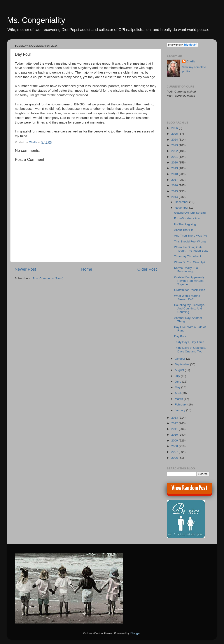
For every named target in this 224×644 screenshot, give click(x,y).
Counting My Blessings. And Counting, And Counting (190, 308)
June (178, 382)
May (178, 387)
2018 (175, 174)
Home (87, 269)
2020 (175, 162)
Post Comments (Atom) (48, 278)
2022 (175, 151)
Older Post (147, 269)
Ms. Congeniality (36, 20)
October (180, 359)
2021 (175, 157)
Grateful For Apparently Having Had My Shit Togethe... (189, 281)
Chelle (191, 61)
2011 (175, 429)
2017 (175, 180)
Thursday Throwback (188, 256)
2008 (175, 446)
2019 (175, 168)
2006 (175, 458)
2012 (175, 423)
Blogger (135, 633)
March (179, 399)
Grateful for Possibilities (190, 290)
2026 (175, 128)
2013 (175, 418)
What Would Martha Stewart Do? (187, 298)
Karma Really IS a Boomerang (186, 270)
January (180, 410)
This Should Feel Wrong (190, 241)
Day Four (180, 336)
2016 (175, 185)
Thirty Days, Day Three (189, 342)
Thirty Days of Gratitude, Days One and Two (190, 349)
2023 (175, 145)
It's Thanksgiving (185, 224)
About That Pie (184, 230)
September (182, 364)
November (182, 208)
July (178, 376)
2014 (175, 197)
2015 (175, 191)
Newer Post (25, 269)
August (180, 370)
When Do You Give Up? (190, 262)
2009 (175, 440)
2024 (175, 140)
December (182, 202)
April (178, 393)
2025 (175, 134)
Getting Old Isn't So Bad (190, 213)
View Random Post (190, 488)
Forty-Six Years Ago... (188, 218)
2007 (175, 452)
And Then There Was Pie (191, 236)
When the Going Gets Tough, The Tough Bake (191, 249)
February (181, 404)
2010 (175, 435)
